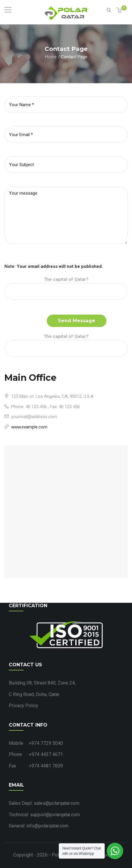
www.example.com (29, 427)
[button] (120, 11)
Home (51, 56)
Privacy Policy (24, 706)
